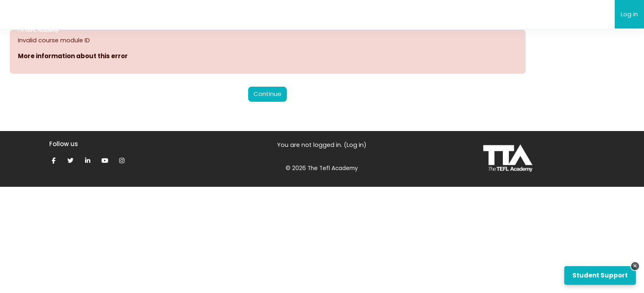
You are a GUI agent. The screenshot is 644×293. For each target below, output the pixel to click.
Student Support (600, 275)
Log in (629, 14)
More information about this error (73, 56)
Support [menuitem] (193, 14)
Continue (267, 94)
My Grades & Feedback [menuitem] (252, 14)
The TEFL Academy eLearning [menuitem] (127, 14)
